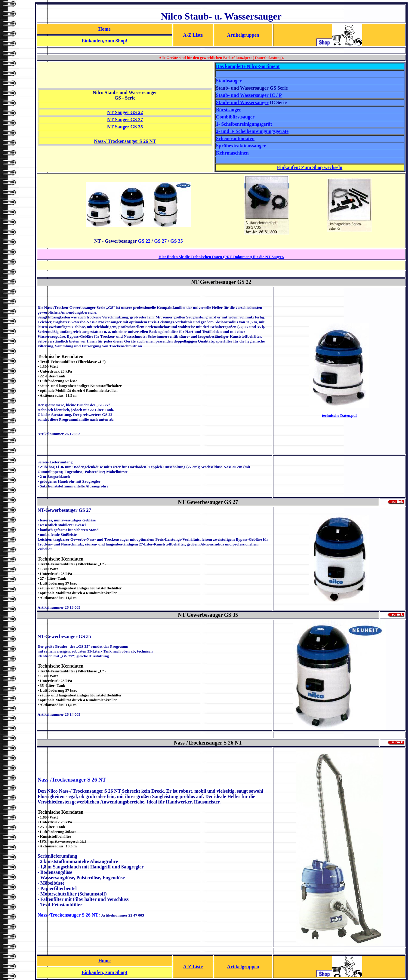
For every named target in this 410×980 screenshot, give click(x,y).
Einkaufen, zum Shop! (105, 41)
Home (105, 29)
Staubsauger (229, 81)
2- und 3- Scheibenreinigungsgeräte (252, 131)
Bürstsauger (229, 110)
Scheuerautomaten (235, 138)
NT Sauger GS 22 (125, 112)
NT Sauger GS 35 (125, 127)
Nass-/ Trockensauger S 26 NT (125, 141)
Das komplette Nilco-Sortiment (248, 66)
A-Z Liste (193, 35)
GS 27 (160, 241)
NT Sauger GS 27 (125, 120)
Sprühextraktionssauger (241, 146)
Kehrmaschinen (232, 153)
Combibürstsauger (235, 117)
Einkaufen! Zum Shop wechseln (310, 167)
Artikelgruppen (243, 35)
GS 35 (176, 241)
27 (235, 502)
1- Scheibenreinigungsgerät (244, 124)
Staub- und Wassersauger (242, 102)
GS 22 (144, 241)
